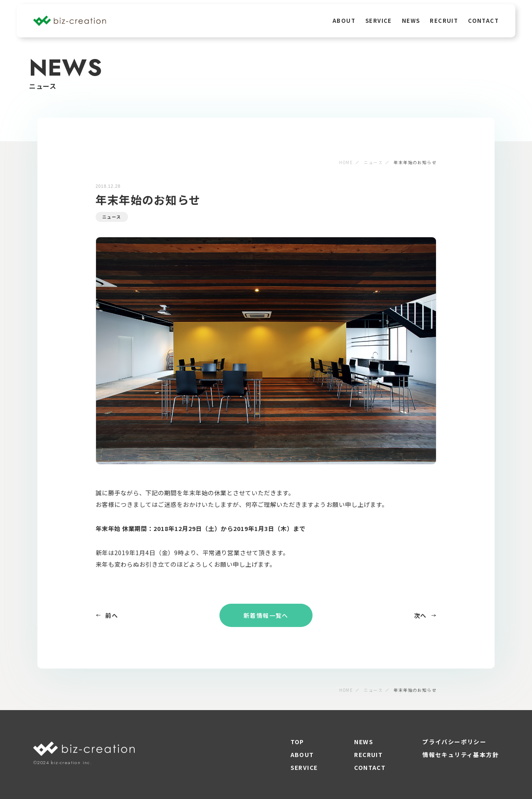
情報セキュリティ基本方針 (461, 755)
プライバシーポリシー (454, 742)
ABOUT (344, 21)
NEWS (411, 21)
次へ (425, 615)
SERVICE (379, 21)
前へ (107, 615)
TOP (297, 742)
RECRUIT (444, 21)
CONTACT (483, 21)
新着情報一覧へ (266, 615)
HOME (346, 162)
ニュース (373, 162)
